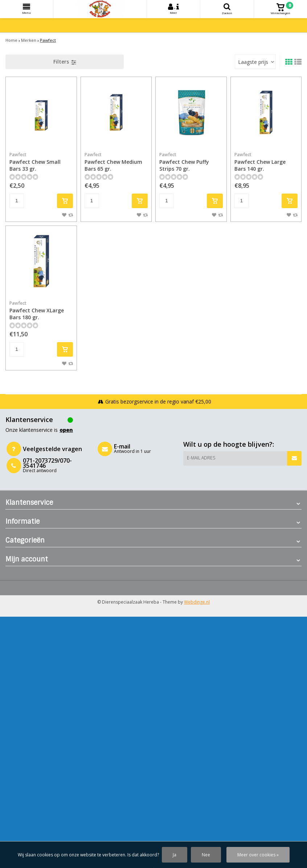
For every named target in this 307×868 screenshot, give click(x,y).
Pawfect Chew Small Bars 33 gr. (41, 162)
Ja (175, 855)
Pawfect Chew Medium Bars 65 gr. (116, 162)
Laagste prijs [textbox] (253, 62)
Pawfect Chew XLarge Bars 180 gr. (41, 310)
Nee (206, 855)
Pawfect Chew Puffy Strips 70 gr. (191, 162)
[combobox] (255, 62)
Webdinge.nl (197, 602)
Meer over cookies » (258, 855)
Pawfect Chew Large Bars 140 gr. (266, 162)
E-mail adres (201, 458)
